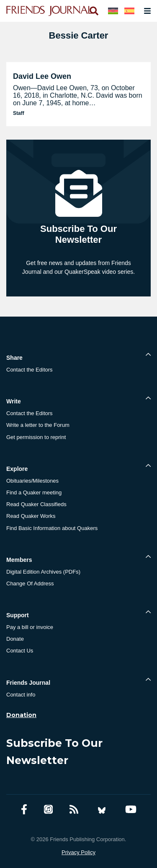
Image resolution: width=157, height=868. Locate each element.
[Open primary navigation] (146, 11)
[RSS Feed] (74, 810)
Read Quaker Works (31, 516)
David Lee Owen (42, 76)
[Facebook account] (24, 810)
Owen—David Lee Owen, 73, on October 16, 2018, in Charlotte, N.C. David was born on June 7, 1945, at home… (78, 95)
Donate (15, 639)
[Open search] (93, 11)
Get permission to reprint (36, 437)
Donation (21, 715)
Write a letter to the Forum (38, 425)
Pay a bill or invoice (30, 627)
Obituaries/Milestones (32, 481)
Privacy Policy (78, 852)
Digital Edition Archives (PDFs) (43, 572)
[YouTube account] (131, 810)
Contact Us (20, 651)
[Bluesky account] (102, 810)
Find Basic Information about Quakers (52, 528)
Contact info (21, 695)
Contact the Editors (30, 370)
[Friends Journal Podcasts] (48, 810)
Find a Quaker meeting (34, 492)
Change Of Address (30, 583)
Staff (19, 113)
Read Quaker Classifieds (36, 504)
